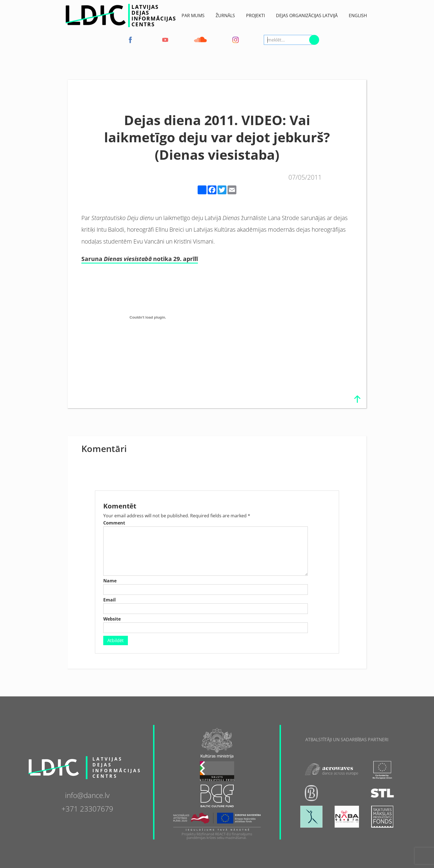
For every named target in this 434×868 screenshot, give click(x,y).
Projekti (255, 15)
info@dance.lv (87, 795)
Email (109, 600)
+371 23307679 (87, 808)
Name (110, 581)
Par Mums (193, 15)
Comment (114, 523)
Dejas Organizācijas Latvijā (307, 15)
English (358, 15)
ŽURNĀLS (225, 15)
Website (112, 619)
